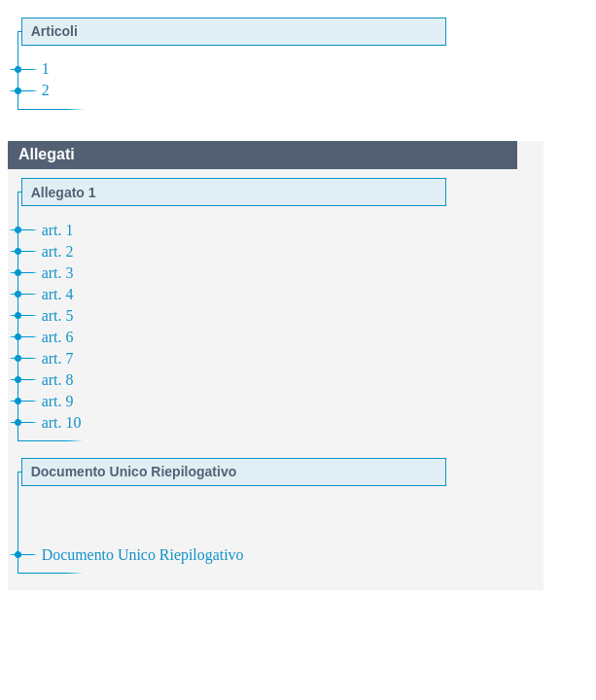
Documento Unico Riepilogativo (143, 555)
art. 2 (58, 251)
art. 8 (58, 380)
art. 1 (58, 230)
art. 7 (58, 358)
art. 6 (58, 337)
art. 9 (58, 401)
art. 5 (58, 315)
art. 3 (58, 273)
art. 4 (58, 294)
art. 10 (62, 422)
